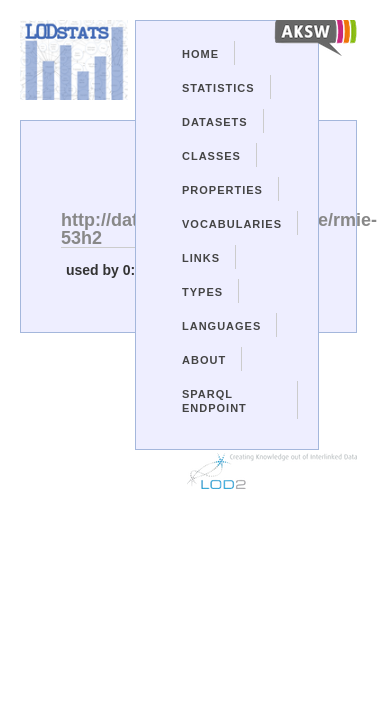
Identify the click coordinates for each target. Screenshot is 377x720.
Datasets (215, 122)
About (204, 360)
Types (202, 292)
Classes (211, 156)
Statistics (218, 88)
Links (201, 258)
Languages (221, 326)
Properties (222, 190)
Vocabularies (232, 224)
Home (200, 54)
